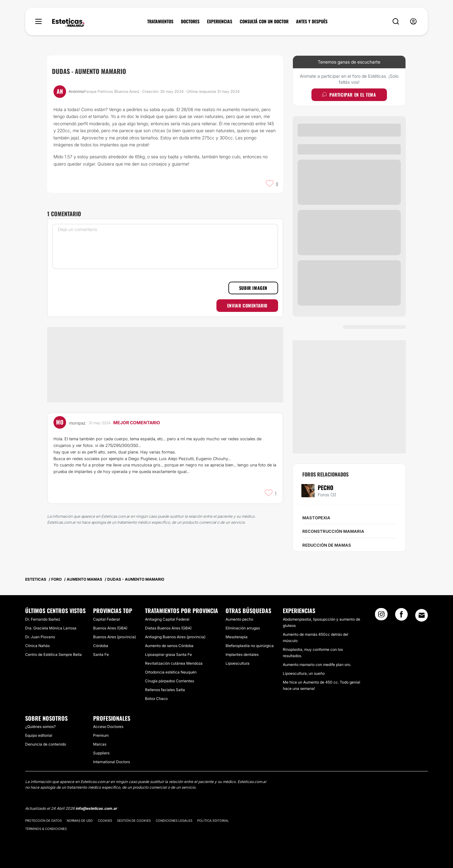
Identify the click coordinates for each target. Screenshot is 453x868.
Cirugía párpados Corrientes (170, 681)
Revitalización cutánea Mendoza (174, 663)
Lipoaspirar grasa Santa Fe (168, 654)
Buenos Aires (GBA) (110, 628)
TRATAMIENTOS (160, 21)
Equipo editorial (39, 735)
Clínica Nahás (37, 646)
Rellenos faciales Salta (165, 690)
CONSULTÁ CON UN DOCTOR (264, 21)
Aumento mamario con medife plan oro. (317, 665)
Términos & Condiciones (46, 829)
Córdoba (101, 646)
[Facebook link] (401, 616)
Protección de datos (43, 820)
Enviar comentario (247, 305)
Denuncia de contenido (46, 744)
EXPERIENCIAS (220, 21)
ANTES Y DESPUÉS (312, 21)
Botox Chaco (156, 699)
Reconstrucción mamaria (333, 531)
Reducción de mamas (327, 545)
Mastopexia (316, 518)
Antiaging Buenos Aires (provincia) (175, 637)
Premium (101, 735)
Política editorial (213, 820)
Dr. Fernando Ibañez (43, 619)
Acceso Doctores (108, 727)
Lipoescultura (238, 663)
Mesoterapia (237, 637)
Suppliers (101, 753)
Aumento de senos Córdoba (169, 646)
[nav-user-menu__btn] (413, 22)
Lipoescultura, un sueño (304, 673)
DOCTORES (190, 21)
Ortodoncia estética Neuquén (171, 672)
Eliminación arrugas (243, 628)
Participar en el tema (349, 95)
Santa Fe (101, 654)
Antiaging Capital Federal (167, 619)
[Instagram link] (381, 616)
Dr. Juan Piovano (40, 637)
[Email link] (422, 615)
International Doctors (112, 762)
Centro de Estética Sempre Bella (53, 654)
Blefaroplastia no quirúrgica (250, 646)
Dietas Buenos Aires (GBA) (168, 628)
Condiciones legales (174, 820)
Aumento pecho (239, 619)
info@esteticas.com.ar (96, 808)
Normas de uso (80, 820)
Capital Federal (106, 619)
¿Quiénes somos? (40, 727)
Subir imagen (253, 288)
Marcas (100, 744)
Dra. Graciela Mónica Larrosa (51, 628)
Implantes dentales (242, 654)
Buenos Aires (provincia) (115, 637)
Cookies (105, 820)
